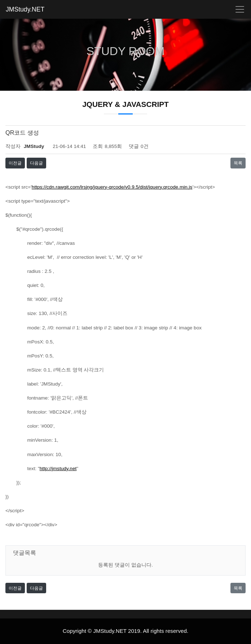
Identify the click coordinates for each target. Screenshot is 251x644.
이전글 (15, 163)
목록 (238, 163)
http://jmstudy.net (58, 469)
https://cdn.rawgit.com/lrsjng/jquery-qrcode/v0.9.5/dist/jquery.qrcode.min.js (112, 187)
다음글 (36, 163)
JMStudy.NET (25, 9)
